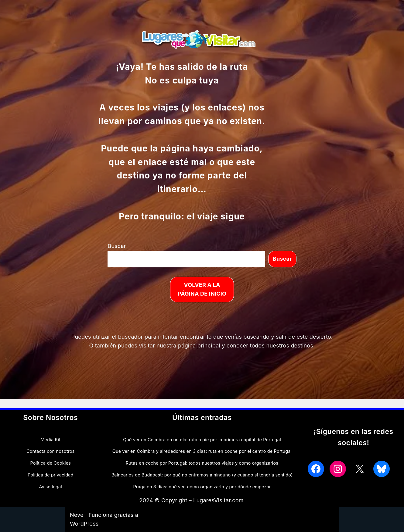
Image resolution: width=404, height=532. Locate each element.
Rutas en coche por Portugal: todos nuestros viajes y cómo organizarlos (202, 463)
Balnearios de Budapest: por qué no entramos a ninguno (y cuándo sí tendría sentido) (202, 475)
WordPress (84, 524)
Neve (77, 515)
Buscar (117, 246)
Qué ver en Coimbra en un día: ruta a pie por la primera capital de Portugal (202, 440)
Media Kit (50, 440)
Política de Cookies (50, 463)
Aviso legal (51, 487)
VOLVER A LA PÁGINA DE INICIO (202, 289)
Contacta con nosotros (51, 451)
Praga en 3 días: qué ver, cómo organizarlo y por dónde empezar (202, 487)
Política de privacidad (50, 475)
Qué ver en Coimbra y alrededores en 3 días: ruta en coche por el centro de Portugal (202, 451)
